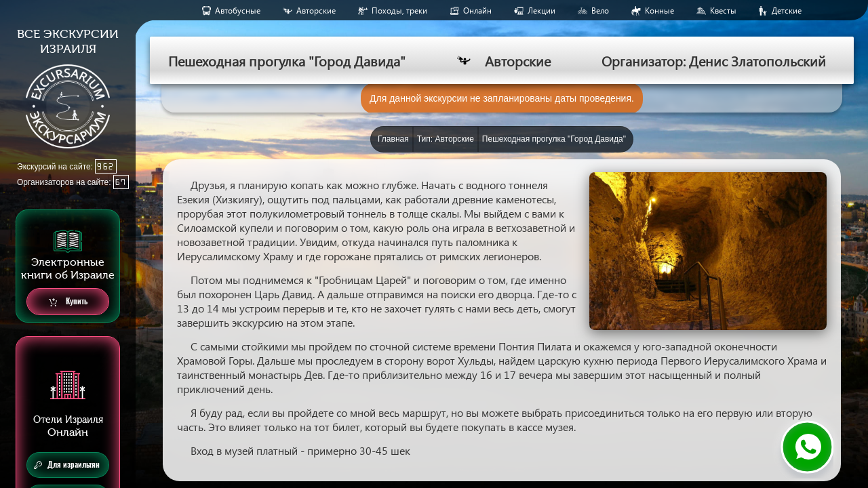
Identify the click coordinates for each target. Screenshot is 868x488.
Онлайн (477, 11)
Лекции (541, 11)
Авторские (316, 11)
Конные (659, 11)
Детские (787, 11)
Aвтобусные (238, 11)
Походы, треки (399, 11)
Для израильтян (67, 465)
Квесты (723, 11)
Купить (68, 302)
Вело (600, 11)
